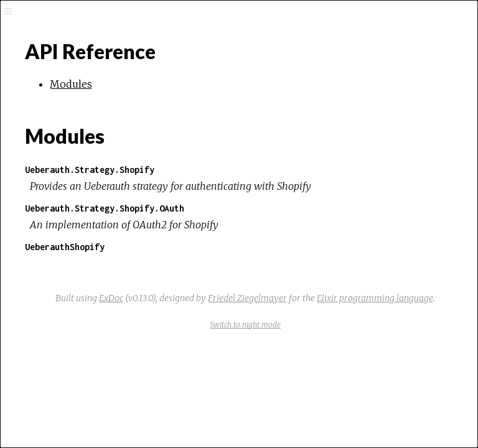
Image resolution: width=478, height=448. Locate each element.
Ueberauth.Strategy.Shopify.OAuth (105, 208)
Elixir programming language (375, 298)
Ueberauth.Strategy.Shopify (90, 170)
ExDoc (111, 298)
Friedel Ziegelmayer (247, 298)
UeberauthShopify (65, 247)
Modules (71, 84)
